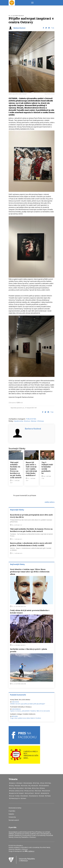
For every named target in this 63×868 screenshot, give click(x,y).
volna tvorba (15, 796)
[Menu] (32, 3)
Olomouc (20, 788)
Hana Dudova (15, 702)
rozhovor (46, 791)
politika (36, 788)
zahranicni (34, 796)
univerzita (45, 793)
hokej (12, 786)
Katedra (11, 814)
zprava (48, 796)
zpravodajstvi (15, 798)
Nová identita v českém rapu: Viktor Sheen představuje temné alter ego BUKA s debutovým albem (30, 572)
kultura (28, 421)
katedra (25, 786)
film (43, 783)
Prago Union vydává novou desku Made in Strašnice (26, 718)
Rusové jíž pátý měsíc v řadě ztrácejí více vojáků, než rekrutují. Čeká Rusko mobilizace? (31, 469)
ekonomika (28, 783)
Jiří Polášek (15, 716)
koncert (35, 786)
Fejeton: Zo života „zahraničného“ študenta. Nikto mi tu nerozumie (30, 711)
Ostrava (41, 421)
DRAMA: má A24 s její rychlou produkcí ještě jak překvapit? (28, 704)
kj (30, 786)
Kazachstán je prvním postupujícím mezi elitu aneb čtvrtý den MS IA (31, 516)
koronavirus (44, 786)
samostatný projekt (17, 793)
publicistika (19, 421)
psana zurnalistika (17, 791)
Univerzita (12, 817)
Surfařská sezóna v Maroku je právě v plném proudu (29, 650)
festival (37, 783)
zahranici (25, 796)
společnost (30, 793)
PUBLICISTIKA (31, 419)
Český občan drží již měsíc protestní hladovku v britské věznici (30, 612)
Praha (43, 788)
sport (38, 793)
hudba (18, 786)
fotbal (48, 783)
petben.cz (31, 851)
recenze (38, 791)
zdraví (42, 796)
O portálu (12, 811)
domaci (34, 421)
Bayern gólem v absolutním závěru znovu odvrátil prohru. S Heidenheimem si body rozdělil (31, 544)
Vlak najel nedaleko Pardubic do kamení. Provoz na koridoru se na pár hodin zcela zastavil (16, 470)
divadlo (13, 783)
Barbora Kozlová (19, 28)
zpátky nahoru (50, 502)
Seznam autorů (14, 820)
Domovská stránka (15, 808)
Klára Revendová (16, 709)
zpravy (24, 798)
